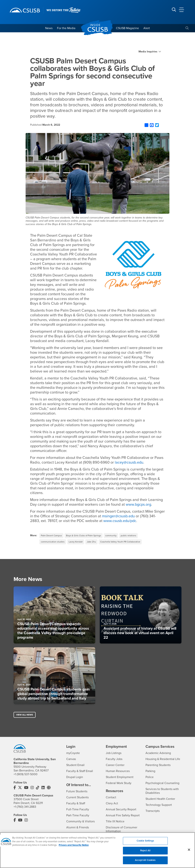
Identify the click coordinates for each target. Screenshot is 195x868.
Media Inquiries (148, 52)
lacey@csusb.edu (129, 462)
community (111, 536)
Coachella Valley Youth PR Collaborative (120, 542)
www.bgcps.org (139, 505)
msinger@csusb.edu (119, 516)
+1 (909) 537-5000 (26, 774)
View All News (25, 715)
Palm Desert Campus (51, 536)
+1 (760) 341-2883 (25, 807)
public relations (128, 536)
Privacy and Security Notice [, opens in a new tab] (74, 848)
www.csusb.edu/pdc (120, 521)
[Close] (189, 853)
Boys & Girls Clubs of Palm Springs (84, 536)
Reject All (145, 854)
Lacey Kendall (76, 542)
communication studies (53, 542)
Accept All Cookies (145, 863)
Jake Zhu (91, 542)
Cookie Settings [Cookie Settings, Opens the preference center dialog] (145, 844)
